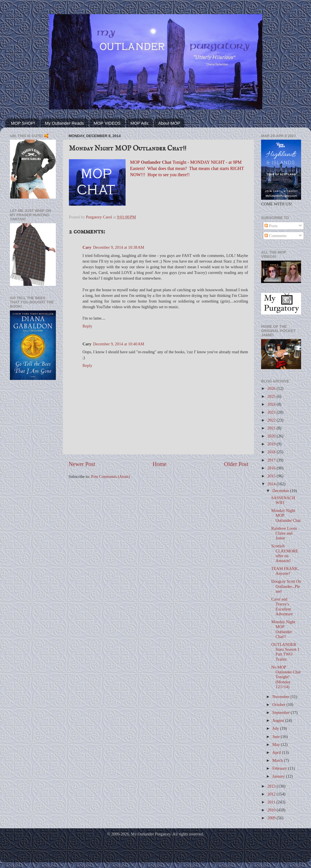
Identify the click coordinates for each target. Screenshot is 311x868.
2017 (272, 460)
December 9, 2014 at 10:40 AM (119, 344)
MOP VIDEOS (107, 123)
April (277, 752)
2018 (272, 452)
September (282, 712)
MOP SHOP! (23, 123)
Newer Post (82, 464)
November (282, 697)
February (280, 768)
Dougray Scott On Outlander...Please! (286, 586)
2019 (272, 444)
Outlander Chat (156, 162)
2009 (272, 818)
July (276, 728)
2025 (272, 396)
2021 (272, 428)
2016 (272, 468)
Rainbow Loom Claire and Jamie (284, 533)
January (279, 776)
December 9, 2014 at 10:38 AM (119, 247)
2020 (272, 436)
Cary (87, 247)
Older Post (236, 464)
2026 (272, 388)
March (278, 760)
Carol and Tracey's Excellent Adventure (282, 607)
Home (159, 464)
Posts (271, 226)
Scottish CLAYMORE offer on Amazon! (285, 553)
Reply (87, 326)
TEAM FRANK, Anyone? (285, 571)
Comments (276, 236)
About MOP (169, 123)
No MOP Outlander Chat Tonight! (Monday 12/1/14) (286, 677)
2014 (272, 484)
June (277, 737)
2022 (272, 420)
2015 (272, 476)
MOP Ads (139, 123)
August (279, 720)
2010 (272, 810)
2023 (272, 412)
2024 (272, 404)
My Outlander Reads (64, 123)
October (280, 705)
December (281, 491)
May (277, 744)
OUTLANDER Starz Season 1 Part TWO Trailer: (285, 652)
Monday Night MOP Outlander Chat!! (283, 629)
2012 (272, 794)
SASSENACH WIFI (283, 500)
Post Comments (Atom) (110, 476)
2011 (272, 802)
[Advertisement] (33, 408)
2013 (272, 786)
